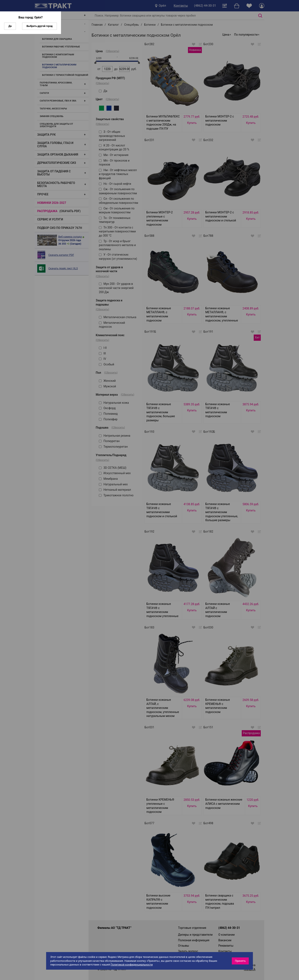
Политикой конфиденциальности (132, 965)
